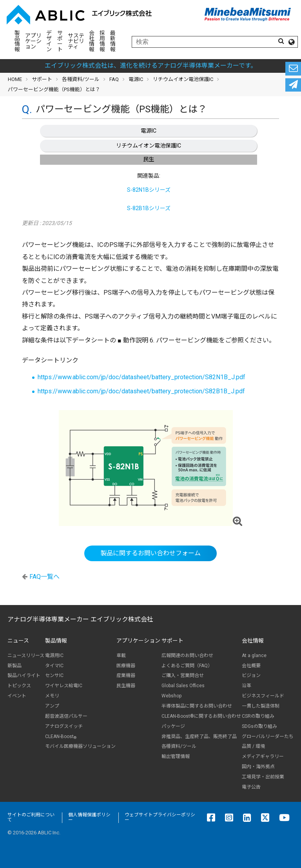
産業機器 (126, 675)
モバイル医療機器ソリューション (80, 746)
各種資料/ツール (81, 79)
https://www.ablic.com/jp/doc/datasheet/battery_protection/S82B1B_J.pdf (141, 391)
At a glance (254, 656)
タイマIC (54, 666)
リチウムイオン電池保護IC (149, 146)
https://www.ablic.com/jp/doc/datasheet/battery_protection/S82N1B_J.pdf (141, 377)
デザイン (49, 41)
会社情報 (92, 41)
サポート (60, 41)
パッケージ (173, 726)
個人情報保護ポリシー (89, 818)
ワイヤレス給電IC (64, 686)
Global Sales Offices (183, 686)
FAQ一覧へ (44, 577)
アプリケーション (33, 41)
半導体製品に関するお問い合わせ (197, 706)
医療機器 (126, 666)
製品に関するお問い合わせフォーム (150, 553)
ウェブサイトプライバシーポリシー (160, 818)
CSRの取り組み (258, 716)
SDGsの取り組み (259, 726)
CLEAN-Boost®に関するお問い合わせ (201, 716)
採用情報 (102, 41)
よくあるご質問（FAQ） (187, 666)
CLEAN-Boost (61, 737)
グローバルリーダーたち (268, 737)
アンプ (52, 706)
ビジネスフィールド (263, 696)
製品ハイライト (24, 675)
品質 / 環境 (253, 746)
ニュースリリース (26, 656)
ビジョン (251, 675)
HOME (15, 79)
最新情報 (113, 41)
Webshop (171, 696)
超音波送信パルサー (66, 716)
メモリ (52, 696)
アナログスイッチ (64, 726)
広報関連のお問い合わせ (187, 656)
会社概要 (251, 666)
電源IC (149, 131)
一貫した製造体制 (261, 706)
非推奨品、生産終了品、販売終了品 (199, 737)
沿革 (247, 686)
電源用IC (54, 656)
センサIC (54, 675)
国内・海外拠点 (258, 767)
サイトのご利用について (31, 818)
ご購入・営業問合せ (183, 675)
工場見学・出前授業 (263, 777)
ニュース (18, 641)
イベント (17, 696)
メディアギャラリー (263, 756)
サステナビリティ (76, 41)
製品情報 (17, 41)
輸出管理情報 (176, 756)
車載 (121, 656)
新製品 (15, 666)
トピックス (19, 686)
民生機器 (126, 686)
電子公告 (251, 787)
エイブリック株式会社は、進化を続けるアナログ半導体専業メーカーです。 (151, 66)
